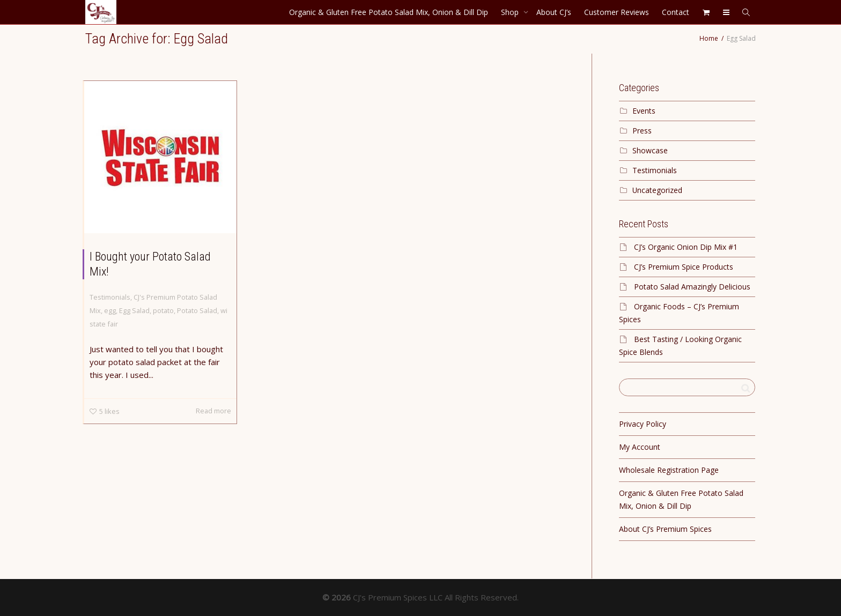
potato (163, 310)
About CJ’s (554, 12)
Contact (676, 12)
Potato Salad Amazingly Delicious (692, 287)
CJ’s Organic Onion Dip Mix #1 (686, 247)
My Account (640, 447)
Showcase (650, 150)
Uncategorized (657, 190)
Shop (511, 12)
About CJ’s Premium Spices (665, 529)
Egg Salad (134, 310)
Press (642, 131)
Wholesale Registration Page (669, 470)
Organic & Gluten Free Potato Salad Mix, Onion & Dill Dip (389, 12)
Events (644, 111)
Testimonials (110, 297)
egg (110, 310)
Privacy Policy (643, 424)
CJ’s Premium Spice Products (684, 267)
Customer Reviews (617, 12)
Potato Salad (197, 310)
